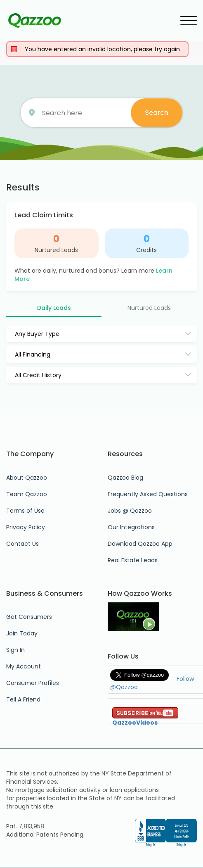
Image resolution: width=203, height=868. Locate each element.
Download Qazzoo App (140, 544)
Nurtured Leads (56, 250)
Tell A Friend (23, 699)
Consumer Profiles (33, 683)
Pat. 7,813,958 (25, 826)
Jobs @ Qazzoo (130, 511)
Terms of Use (25, 511)
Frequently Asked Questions (148, 494)
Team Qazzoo (27, 494)
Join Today (22, 633)
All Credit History (38, 375)
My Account (24, 666)
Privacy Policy (26, 527)
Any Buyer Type (37, 334)
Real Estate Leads (133, 560)
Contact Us (22, 544)
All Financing (33, 354)
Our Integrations (131, 527)
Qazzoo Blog (125, 478)
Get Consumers (29, 617)
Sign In (15, 650)
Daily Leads (54, 308)
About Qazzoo (27, 478)
